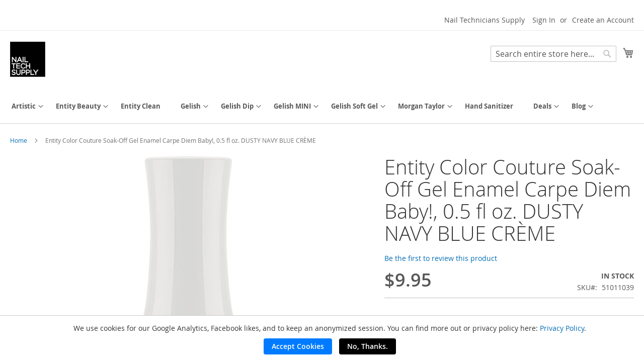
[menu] (322, 106)
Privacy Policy (562, 328)
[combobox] (553, 54)
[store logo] (28, 59)
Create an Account (603, 20)
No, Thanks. (368, 346)
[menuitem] (24, 106)
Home (19, 140)
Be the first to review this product (441, 258)
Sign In (544, 20)
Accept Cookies (298, 346)
